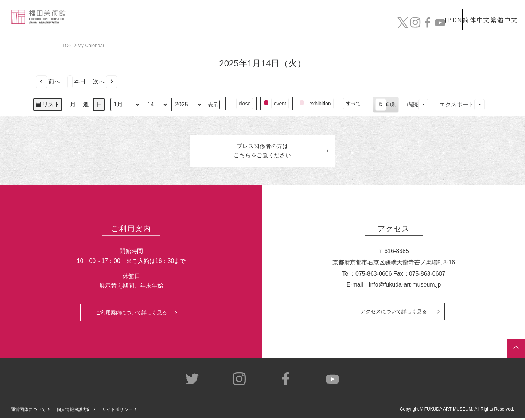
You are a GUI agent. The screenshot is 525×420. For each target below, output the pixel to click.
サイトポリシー (117, 411)
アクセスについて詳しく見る (394, 313)
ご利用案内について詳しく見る (131, 314)
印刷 (386, 105)
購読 (417, 104)
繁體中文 (503, 10)
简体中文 (468, 10)
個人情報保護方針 (74, 411)
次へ (105, 81)
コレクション (275, 25)
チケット (498, 25)
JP (419, 10)
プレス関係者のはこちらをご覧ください (262, 152)
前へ (48, 81)
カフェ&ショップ (415, 25)
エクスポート (462, 104)
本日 (77, 81)
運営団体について (28, 411)
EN (442, 10)
